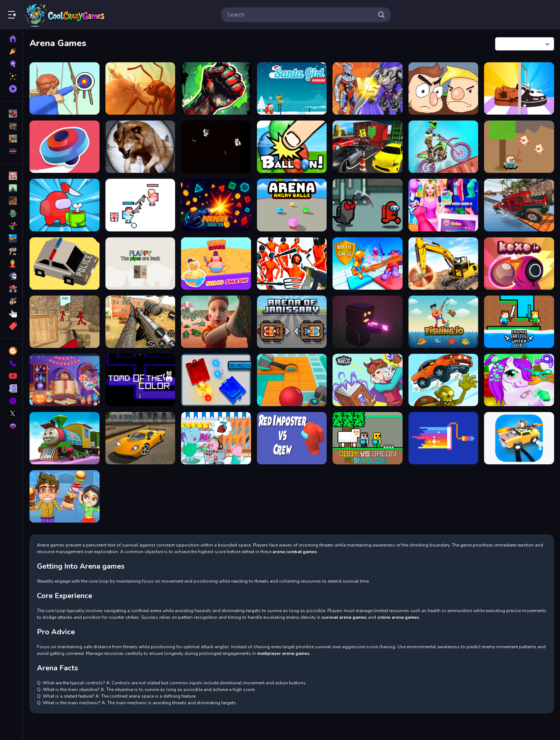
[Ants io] (140, 88)
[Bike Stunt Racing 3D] (444, 147)
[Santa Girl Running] (292, 88)
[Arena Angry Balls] (292, 205)
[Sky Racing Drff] (519, 438)
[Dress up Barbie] (444, 205)
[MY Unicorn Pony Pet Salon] (519, 380)
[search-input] (300, 15)
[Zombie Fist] (216, 88)
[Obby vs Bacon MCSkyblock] (368, 438)
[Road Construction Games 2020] (444, 263)
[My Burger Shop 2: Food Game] (65, 496)
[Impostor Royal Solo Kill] (65, 205)
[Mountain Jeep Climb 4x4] (519, 205)
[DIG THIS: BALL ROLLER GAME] (292, 380)
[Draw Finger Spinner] (65, 147)
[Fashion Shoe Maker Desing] (519, 88)
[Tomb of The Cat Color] (140, 380)
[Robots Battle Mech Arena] (368, 88)
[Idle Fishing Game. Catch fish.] (444, 322)
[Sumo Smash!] (216, 263)
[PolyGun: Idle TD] (216, 205)
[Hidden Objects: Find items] (65, 380)
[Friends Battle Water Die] (519, 322)
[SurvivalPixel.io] (519, 147)
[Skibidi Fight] (140, 205)
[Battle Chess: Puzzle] (368, 263)
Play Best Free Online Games (66, 15)
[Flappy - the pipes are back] (140, 263)
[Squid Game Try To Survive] (216, 322)
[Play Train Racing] (65, 438)
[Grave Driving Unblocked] (444, 380)
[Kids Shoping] (216, 438)
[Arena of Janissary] (292, 322)
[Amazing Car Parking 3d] (368, 147)
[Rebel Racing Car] (140, 438)
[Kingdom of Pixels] (368, 380)
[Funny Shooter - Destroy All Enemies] (292, 263)
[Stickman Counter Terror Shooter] (65, 322)
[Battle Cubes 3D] (368, 322)
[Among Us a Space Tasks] (368, 205)
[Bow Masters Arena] (65, 88)
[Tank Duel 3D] (216, 380)
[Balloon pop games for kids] (292, 147)
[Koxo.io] (519, 263)
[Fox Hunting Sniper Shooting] (140, 147)
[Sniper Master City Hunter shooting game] (140, 322)
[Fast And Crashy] (65, 263)
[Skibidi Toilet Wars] (216, 147)
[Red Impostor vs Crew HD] (292, 438)
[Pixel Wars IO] (444, 438)
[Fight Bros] (444, 88)
